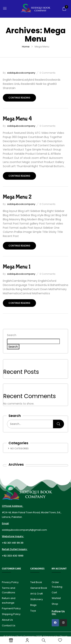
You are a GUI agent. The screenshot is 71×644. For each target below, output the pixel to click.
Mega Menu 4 (17, 119)
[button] (64, 9)
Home (26, 47)
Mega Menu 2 (17, 197)
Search (12, 335)
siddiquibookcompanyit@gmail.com (24, 530)
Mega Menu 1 (17, 267)
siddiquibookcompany (21, 73)
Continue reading (19, 98)
